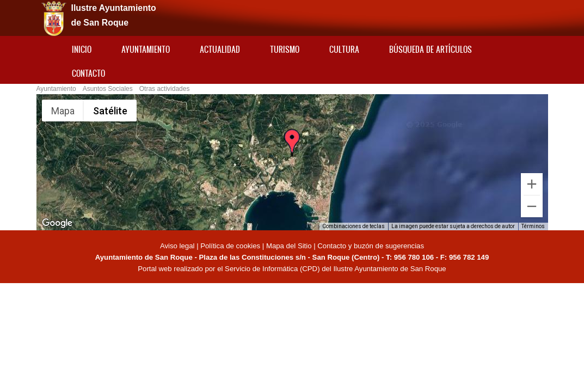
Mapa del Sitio (289, 246)
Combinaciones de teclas (354, 226)
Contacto (88, 73)
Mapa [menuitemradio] (63, 111)
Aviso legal (178, 246)
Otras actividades (165, 89)
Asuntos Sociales (108, 89)
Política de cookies (230, 246)
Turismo (285, 49)
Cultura (344, 49)
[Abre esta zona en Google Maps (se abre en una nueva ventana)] (57, 223)
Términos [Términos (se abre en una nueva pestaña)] (533, 226)
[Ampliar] (532, 184)
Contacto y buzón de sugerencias (371, 246)
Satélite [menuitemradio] (110, 111)
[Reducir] (532, 206)
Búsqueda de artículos (431, 49)
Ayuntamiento (146, 49)
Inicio (82, 49)
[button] (292, 148)
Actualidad (220, 49)
